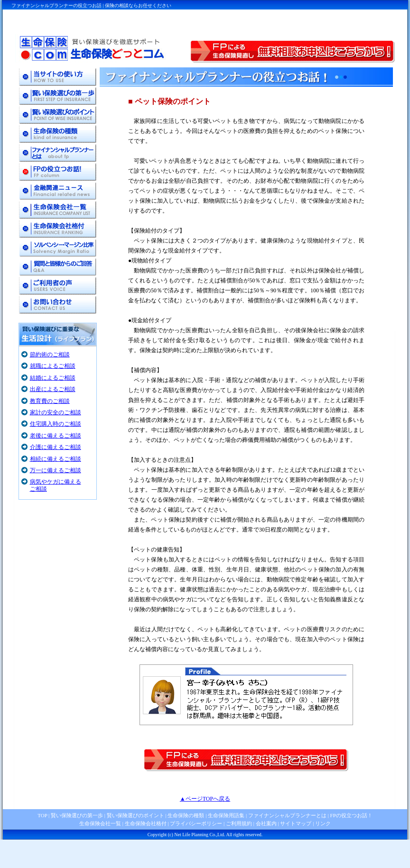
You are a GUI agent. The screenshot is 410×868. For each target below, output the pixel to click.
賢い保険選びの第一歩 (77, 815)
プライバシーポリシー (196, 823)
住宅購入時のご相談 (56, 424)
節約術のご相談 (50, 355)
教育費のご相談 (50, 401)
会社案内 (266, 823)
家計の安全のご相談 (56, 412)
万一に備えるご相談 (56, 470)
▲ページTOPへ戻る (205, 799)
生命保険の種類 (186, 815)
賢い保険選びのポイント (135, 815)
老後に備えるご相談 (56, 436)
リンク (323, 823)
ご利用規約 (239, 823)
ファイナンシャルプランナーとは (287, 815)
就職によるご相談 (53, 366)
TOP (42, 815)
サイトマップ (296, 823)
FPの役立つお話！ (351, 815)
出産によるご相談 (53, 389)
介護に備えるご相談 (56, 447)
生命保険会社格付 (146, 823)
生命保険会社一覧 (100, 823)
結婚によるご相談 (53, 378)
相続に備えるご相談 (56, 459)
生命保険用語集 (226, 815)
